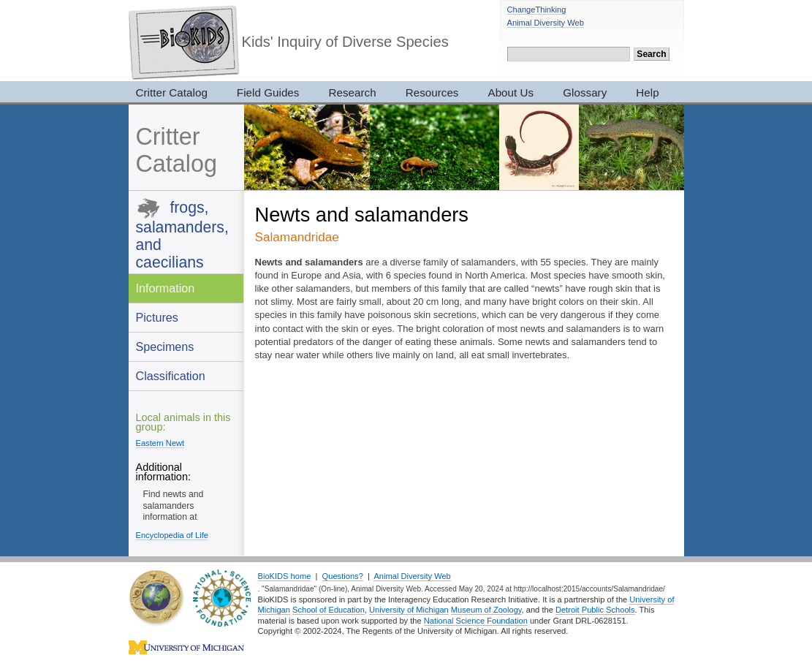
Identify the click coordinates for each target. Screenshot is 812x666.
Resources (432, 92)
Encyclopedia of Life (172, 535)
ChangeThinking (537, 10)
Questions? (343, 576)
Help (647, 92)
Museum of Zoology (486, 610)
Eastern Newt (160, 443)
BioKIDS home (285, 576)
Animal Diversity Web (546, 23)
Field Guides (268, 92)
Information (166, 288)
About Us (511, 92)
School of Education (329, 610)
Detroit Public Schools (595, 610)
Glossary (585, 92)
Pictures (157, 317)
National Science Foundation (476, 621)
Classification (171, 376)
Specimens (165, 347)
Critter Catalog (172, 92)
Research (352, 92)
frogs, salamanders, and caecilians (182, 235)
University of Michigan (409, 610)
